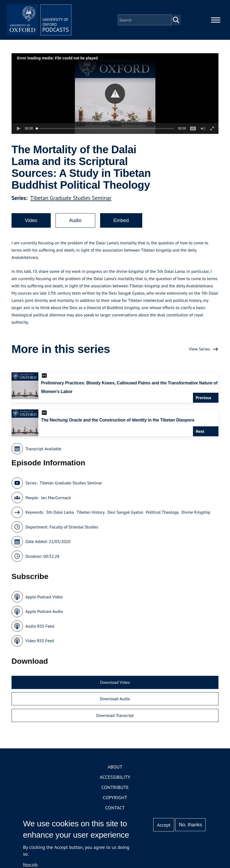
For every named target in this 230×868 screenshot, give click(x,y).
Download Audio (115, 699)
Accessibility (115, 777)
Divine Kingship (196, 512)
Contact (115, 808)
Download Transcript (115, 715)
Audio (75, 220)
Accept (164, 825)
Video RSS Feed (40, 641)
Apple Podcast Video (44, 597)
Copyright (115, 797)
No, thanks (191, 825)
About (115, 767)
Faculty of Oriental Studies (74, 527)
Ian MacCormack (56, 498)
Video (31, 220)
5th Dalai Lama (60, 512)
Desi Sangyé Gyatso (125, 512)
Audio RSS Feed (40, 626)
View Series (199, 349)
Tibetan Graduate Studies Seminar (71, 198)
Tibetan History (91, 512)
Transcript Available (43, 449)
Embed (121, 220)
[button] (115, 94)
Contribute (115, 787)
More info (30, 865)
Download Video (115, 682)
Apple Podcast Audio (44, 611)
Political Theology (162, 512)
